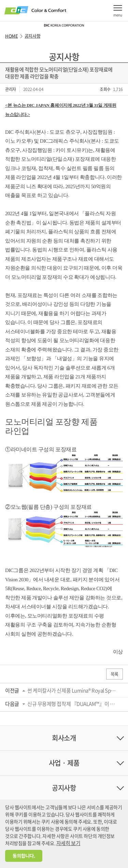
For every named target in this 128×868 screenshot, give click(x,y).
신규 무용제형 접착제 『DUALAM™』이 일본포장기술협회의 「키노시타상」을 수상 (73, 704)
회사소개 (64, 738)
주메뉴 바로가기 (0, 0)
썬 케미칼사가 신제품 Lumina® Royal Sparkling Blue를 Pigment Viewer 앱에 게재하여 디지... (73, 690)
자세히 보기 (68, 843)
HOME (11, 36)
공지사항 (32, 36)
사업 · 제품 (64, 763)
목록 (115, 674)
